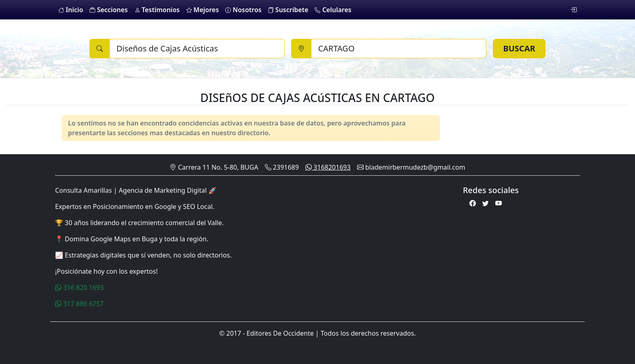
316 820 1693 (79, 287)
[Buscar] (197, 49)
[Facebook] (473, 203)
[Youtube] (499, 203)
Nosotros (243, 10)
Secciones (109, 10)
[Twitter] (486, 203)
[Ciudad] (399, 49)
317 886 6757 (79, 304)
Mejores (203, 10)
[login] (573, 10)
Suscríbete (288, 10)
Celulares (333, 10)
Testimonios (157, 10)
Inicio (71, 10)
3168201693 (328, 167)
